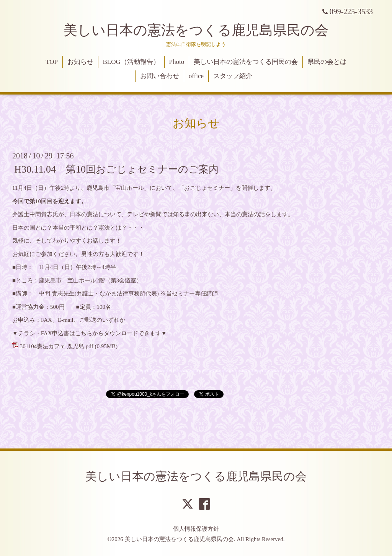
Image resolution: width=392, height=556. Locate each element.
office (196, 76)
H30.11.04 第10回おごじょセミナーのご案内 (116, 169)
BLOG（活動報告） (131, 62)
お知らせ (80, 62)
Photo (177, 62)
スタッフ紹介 (233, 76)
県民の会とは (327, 62)
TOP (52, 62)
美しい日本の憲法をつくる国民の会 (246, 62)
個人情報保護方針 (196, 529)
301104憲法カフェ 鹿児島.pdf (57, 346)
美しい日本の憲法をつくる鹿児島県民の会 (196, 30)
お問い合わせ (160, 76)
